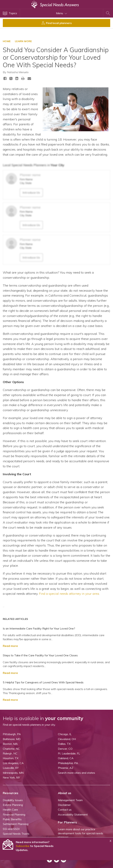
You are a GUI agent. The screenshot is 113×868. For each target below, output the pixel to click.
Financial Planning (14, 814)
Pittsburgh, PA (12, 734)
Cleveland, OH (67, 739)
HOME (7, 41)
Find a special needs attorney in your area (69, 594)
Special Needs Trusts (16, 834)
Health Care (10, 810)
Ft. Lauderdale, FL (69, 753)
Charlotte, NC (11, 749)
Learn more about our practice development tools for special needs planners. (81, 833)
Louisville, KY (11, 768)
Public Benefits (12, 819)
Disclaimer (64, 805)
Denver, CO (65, 749)
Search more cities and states (77, 773)
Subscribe (23, 846)
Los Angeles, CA (13, 763)
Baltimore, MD (12, 739)
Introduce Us (31, 193)
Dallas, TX (64, 744)
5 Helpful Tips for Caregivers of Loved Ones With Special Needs (43, 682)
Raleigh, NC (10, 753)
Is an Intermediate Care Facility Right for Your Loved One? (39, 628)
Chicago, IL (65, 734)
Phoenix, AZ (66, 768)
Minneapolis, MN (13, 773)
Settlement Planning (16, 824)
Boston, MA (10, 744)
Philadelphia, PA (68, 763)
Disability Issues (13, 800)
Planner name (30, 175)
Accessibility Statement (73, 814)
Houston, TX (11, 758)
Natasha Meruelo (18, 72)
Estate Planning (13, 805)
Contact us (65, 810)
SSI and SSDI (11, 829)
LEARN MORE (23, 41)
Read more (10, 646)
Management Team (70, 800)
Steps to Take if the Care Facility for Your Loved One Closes (40, 655)
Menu (62, 13)
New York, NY (11, 777)
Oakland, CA (66, 758)
